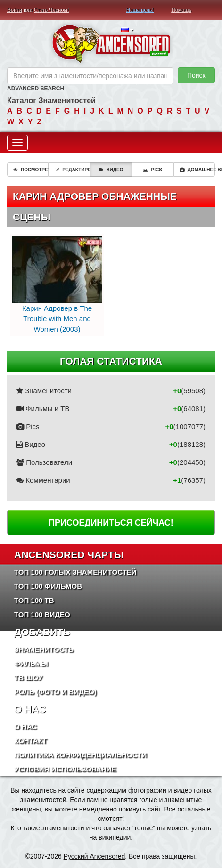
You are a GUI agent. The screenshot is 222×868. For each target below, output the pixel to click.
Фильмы (31, 663)
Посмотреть (31, 170)
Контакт (30, 741)
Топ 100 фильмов (48, 586)
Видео (111, 170)
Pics (152, 170)
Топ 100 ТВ (34, 600)
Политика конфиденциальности (80, 755)
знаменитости (63, 828)
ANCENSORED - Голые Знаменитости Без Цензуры (111, 44)
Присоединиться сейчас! (111, 523)
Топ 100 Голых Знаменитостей (75, 572)
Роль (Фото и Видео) (55, 692)
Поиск (196, 75)
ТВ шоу (28, 677)
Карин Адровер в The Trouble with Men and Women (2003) (57, 284)
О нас (25, 726)
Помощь (181, 10)
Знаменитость (44, 649)
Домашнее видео (197, 170)
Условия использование (65, 769)
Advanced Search (36, 89)
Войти (15, 10)
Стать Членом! (52, 10)
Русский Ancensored (95, 856)
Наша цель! (140, 10)
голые (144, 828)
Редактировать (72, 170)
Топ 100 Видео (42, 614)
